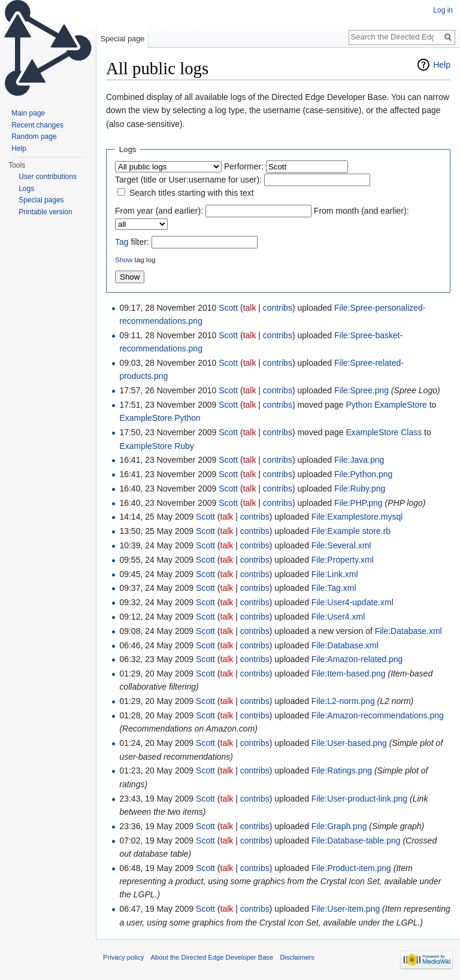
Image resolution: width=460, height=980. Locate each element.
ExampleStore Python (160, 418)
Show (124, 260)
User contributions (48, 177)
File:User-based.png (349, 743)
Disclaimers (297, 957)
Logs (26, 189)
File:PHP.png (358, 503)
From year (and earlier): (159, 211)
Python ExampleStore (386, 405)
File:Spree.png (361, 390)
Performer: (244, 166)
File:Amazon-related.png (357, 659)
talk (250, 308)
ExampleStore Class (384, 432)
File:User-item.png (346, 909)
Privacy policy (123, 957)
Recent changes (37, 125)
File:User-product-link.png (359, 799)
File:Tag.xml (334, 588)
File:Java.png (359, 460)
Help (442, 65)
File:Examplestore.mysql (357, 517)
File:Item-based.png (349, 673)
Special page (122, 39)
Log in (443, 10)
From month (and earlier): (361, 211)
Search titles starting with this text (192, 193)
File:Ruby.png (360, 489)
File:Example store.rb (351, 531)
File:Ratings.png (342, 770)
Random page (34, 136)
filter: (132, 242)
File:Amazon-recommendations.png (378, 715)
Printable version (45, 212)
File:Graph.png (339, 826)
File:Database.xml (408, 631)
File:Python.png (363, 474)
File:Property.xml (343, 560)
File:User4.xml (338, 617)
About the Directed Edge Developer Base (212, 957)
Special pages (41, 200)
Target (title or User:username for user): (188, 180)
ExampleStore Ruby (157, 446)
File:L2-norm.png (343, 701)
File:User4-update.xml (352, 602)
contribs (278, 308)
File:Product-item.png (351, 868)
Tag (122, 242)
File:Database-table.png (356, 841)
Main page (28, 113)
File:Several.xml (341, 545)
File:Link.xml (335, 574)
